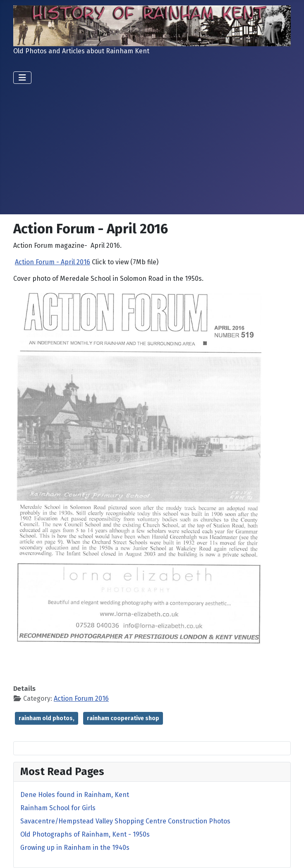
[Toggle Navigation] (22, 78)
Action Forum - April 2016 (53, 262)
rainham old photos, (47, 718)
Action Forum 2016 (81, 698)
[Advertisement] (152, 146)
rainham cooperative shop (123, 718)
